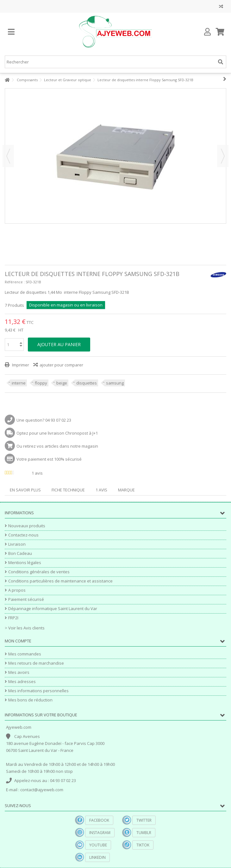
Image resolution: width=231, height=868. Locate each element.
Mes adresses (22, 682)
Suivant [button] (223, 156)
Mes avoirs (19, 672)
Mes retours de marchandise (36, 663)
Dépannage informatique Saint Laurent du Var (53, 609)
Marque (126, 490)
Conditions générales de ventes (39, 572)
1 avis (101, 490)
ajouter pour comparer (61, 365)
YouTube (98, 845)
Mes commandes (25, 654)
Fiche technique (68, 490)
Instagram (100, 833)
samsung (115, 383)
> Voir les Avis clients (25, 628)
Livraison (17, 544)
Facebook (99, 820)
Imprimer (20, 365)
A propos (17, 590)
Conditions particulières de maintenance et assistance (60, 581)
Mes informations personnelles (38, 691)
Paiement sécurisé (26, 599)
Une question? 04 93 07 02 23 (44, 420)
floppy (41, 383)
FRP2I (13, 618)
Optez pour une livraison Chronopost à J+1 (57, 433)
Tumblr (144, 833)
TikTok (143, 845)
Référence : (15, 282)
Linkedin (97, 857)
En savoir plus (25, 490)
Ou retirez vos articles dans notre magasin (57, 446)
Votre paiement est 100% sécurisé (49, 459)
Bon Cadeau (20, 553)
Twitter (144, 820)
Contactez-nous (23, 535)
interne (19, 383)
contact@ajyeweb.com (42, 790)
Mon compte (18, 641)
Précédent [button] (8, 156)
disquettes (87, 383)
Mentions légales (25, 563)
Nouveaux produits (27, 526)
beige (62, 383)
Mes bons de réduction (30, 700)
